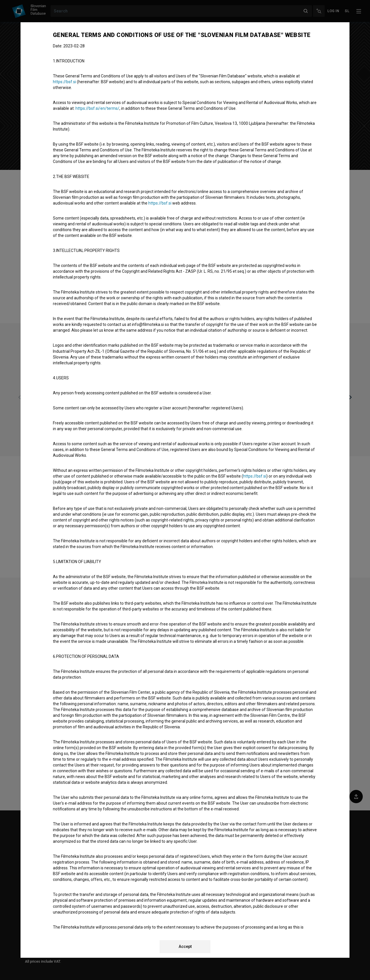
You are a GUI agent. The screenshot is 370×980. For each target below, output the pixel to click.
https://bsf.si (64, 82)
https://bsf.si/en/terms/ (97, 108)
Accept (185, 946)
